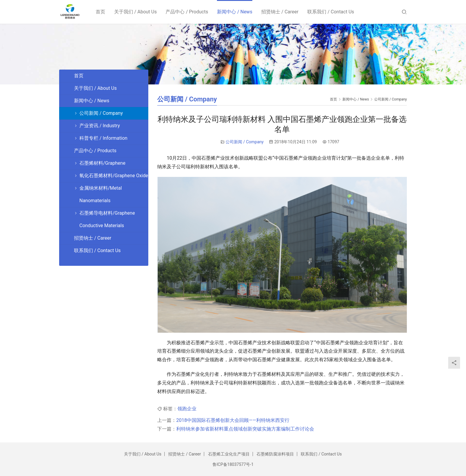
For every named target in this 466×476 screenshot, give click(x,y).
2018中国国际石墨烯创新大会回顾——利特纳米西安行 (233, 420)
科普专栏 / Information (103, 138)
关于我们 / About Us (136, 12)
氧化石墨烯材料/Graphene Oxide (114, 176)
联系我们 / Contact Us (332, 12)
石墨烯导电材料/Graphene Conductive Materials (107, 219)
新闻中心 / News (236, 12)
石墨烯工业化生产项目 (229, 454)
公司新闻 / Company (245, 142)
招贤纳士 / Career (281, 12)
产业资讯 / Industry (100, 126)
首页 (101, 12)
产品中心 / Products (188, 12)
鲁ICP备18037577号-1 (233, 464)
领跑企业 (187, 409)
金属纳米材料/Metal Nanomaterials (101, 194)
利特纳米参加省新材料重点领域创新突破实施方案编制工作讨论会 (245, 429)
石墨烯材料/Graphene (102, 163)
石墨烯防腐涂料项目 (275, 454)
